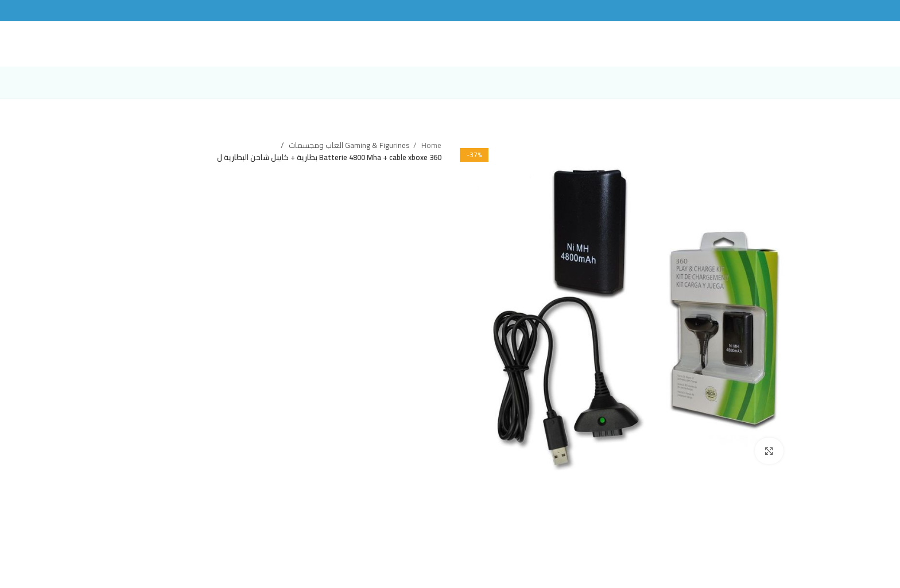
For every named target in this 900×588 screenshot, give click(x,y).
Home (430, 157)
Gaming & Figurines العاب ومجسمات (348, 157)
